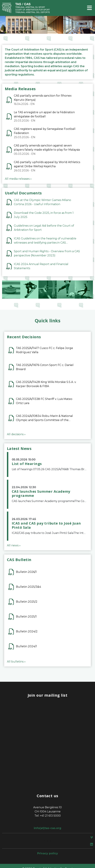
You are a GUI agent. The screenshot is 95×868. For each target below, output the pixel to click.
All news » (14, 545)
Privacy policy (48, 853)
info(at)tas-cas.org (47, 828)
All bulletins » (16, 662)
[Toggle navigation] (89, 8)
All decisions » (16, 434)
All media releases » (18, 179)
